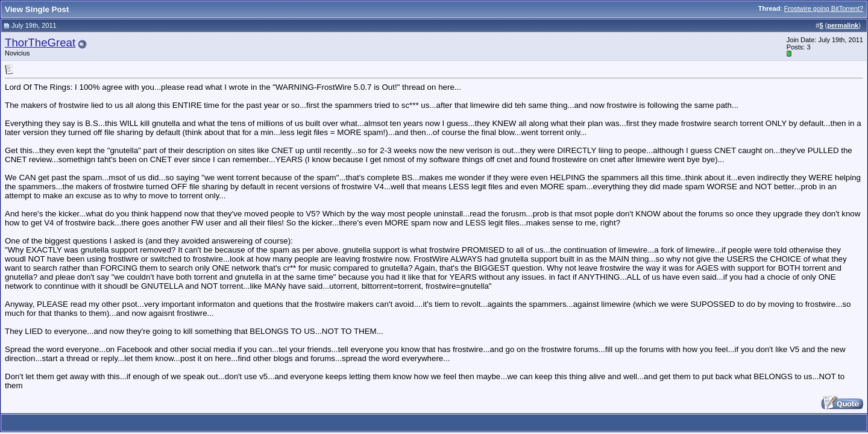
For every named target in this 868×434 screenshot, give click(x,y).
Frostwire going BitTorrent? (824, 8)
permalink (843, 25)
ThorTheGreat (40, 42)
